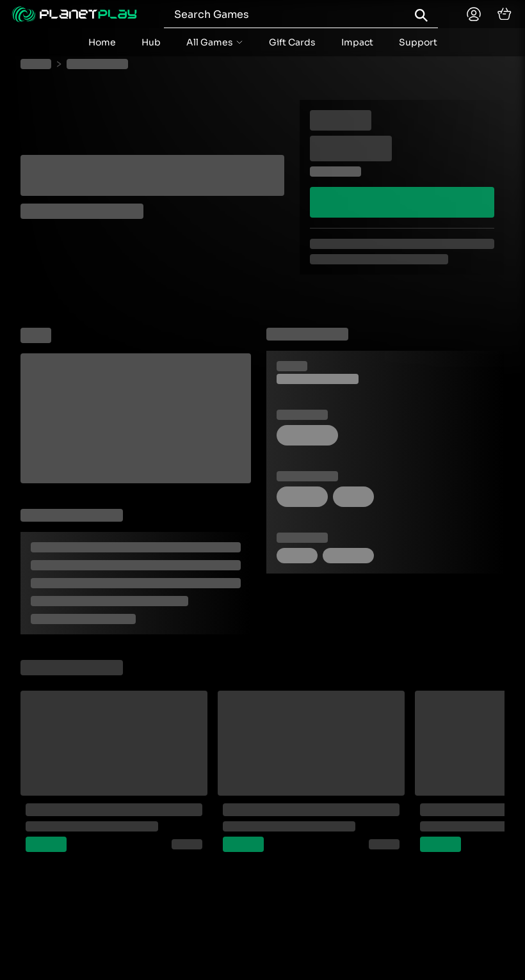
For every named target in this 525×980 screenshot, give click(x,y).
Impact (357, 42)
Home (102, 42)
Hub (151, 42)
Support (418, 42)
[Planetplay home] (74, 14)
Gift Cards (292, 42)
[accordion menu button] (215, 42)
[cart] (505, 14)
